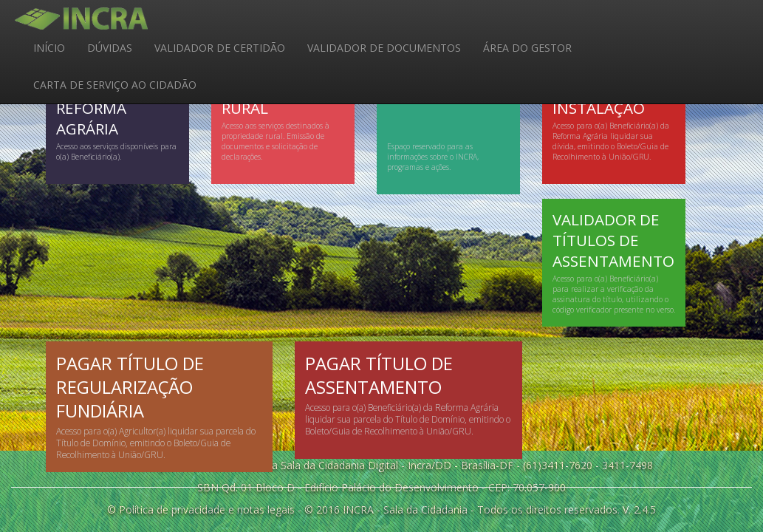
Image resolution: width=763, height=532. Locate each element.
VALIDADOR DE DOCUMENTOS (384, 48)
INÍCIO (49, 48)
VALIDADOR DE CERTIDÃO (220, 48)
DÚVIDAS (110, 48)
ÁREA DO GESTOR (527, 48)
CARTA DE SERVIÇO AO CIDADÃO (115, 85)
